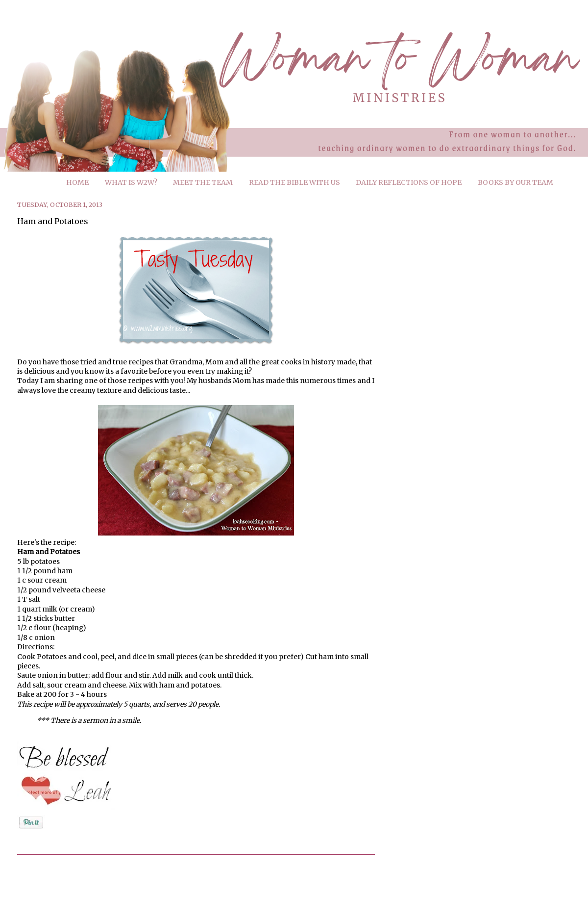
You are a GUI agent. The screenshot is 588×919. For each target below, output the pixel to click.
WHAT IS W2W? (131, 182)
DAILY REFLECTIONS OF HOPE (409, 182)
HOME (77, 182)
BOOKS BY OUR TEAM (515, 182)
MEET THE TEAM (203, 182)
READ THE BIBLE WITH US (294, 182)
